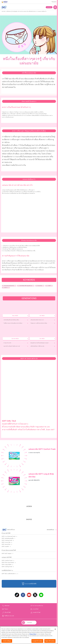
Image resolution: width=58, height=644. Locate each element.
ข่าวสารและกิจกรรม (38, 606)
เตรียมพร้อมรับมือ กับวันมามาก (37, 320)
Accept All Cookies (37, 641)
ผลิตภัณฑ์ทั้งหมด (51, 530)
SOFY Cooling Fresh (7, 540)
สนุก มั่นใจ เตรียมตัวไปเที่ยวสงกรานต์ (12, 346)
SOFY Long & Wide (7, 565)
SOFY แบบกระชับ (6, 542)
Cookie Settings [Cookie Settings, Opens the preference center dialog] (7, 641)
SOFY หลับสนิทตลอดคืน (8, 538)
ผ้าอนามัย (40, 286)
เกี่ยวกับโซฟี (8, 612)
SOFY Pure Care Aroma (8, 563)
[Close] (55, 629)
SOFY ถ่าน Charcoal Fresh (9, 536)
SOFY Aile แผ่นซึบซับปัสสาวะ (9, 574)
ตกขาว (6, 288)
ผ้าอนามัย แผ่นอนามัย (9, 286)
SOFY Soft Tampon (7, 554)
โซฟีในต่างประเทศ (9, 616)
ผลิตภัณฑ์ (49, 7)
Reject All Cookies (50, 641)
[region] (29, 635)
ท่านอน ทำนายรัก (7, 343)
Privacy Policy (33, 634)
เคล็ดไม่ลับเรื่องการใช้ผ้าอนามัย (37, 346)
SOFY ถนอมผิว (5, 546)
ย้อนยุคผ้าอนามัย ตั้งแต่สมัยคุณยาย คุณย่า (40, 343)
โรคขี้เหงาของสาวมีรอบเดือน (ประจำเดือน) (13, 323)
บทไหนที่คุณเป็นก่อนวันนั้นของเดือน (11, 320)
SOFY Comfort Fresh (7, 561)
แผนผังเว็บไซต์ (37, 612)
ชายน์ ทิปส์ (36, 609)
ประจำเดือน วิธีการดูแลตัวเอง (26, 286)
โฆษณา (6, 609)
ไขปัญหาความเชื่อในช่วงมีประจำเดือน (39, 323)
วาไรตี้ (49, 286)
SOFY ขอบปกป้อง (6, 544)
